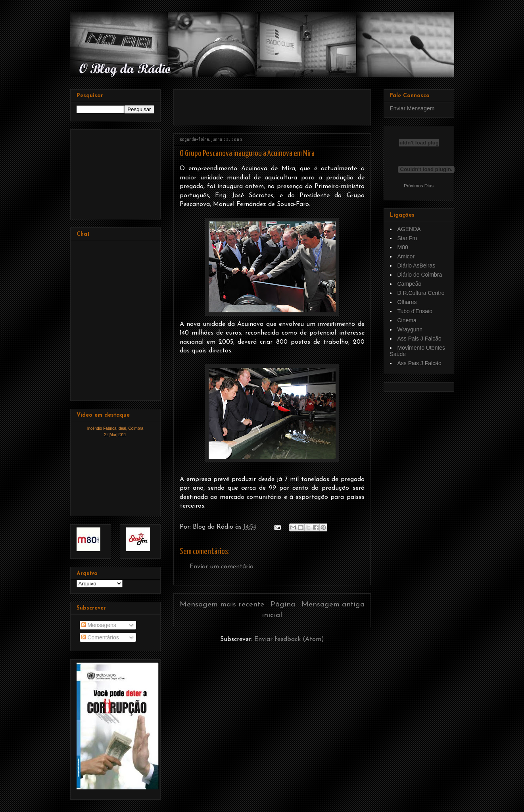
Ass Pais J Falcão (419, 339)
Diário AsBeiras (417, 266)
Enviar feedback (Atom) (289, 639)
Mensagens (99, 625)
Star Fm (407, 238)
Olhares (407, 302)
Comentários (100, 637)
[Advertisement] (273, 104)
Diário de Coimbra (420, 275)
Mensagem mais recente (222, 605)
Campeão (410, 284)
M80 (403, 247)
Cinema (407, 320)
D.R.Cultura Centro (421, 293)
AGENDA (409, 229)
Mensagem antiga (333, 605)
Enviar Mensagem (412, 108)
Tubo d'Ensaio (415, 311)
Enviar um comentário (222, 567)
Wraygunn (410, 329)
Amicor (406, 256)
